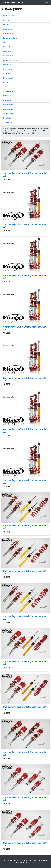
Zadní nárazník (8, 109)
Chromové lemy (8, 114)
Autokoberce (7, 74)
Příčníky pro (7, 65)
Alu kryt (6, 82)
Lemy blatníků (8, 51)
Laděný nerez (8, 100)
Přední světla (7, 69)
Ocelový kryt (7, 96)
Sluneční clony (8, 34)
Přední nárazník (8, 78)
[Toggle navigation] (47, 3)
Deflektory (7, 25)
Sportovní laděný (9, 29)
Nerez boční (7, 118)
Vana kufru (7, 42)
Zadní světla (7, 87)
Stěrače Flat (7, 47)
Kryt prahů (7, 20)
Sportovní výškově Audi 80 (12, 3)
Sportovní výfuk (8, 122)
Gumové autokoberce (10, 60)
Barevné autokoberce (10, 38)
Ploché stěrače (8, 56)
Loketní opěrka (8, 105)
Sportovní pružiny (9, 16)
